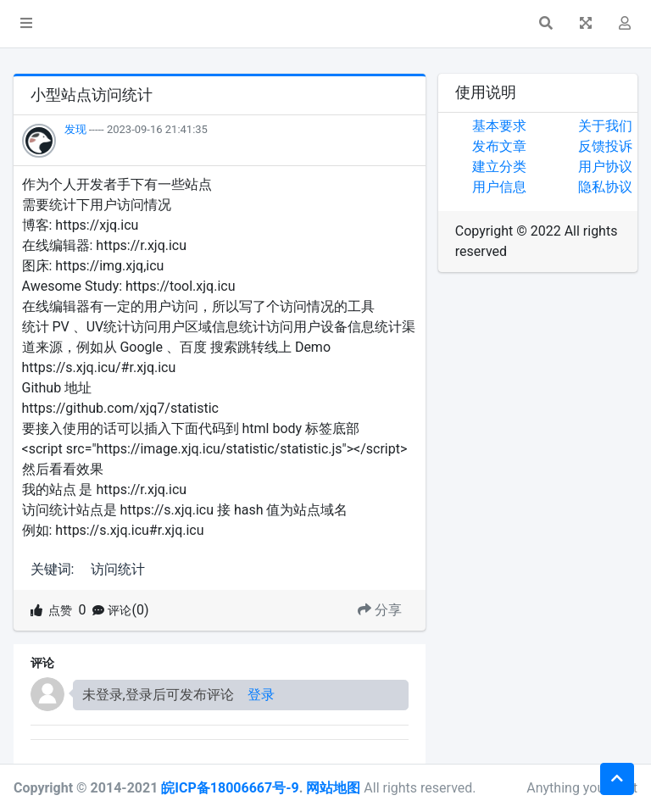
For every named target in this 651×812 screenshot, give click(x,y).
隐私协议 (605, 187)
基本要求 (499, 126)
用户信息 (499, 187)
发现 (75, 129)
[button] (26, 24)
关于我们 (605, 126)
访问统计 (118, 569)
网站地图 (333, 788)
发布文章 (499, 146)
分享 (380, 610)
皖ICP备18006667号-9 (230, 788)
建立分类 (499, 167)
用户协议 (605, 167)
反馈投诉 (605, 146)
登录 (261, 695)
